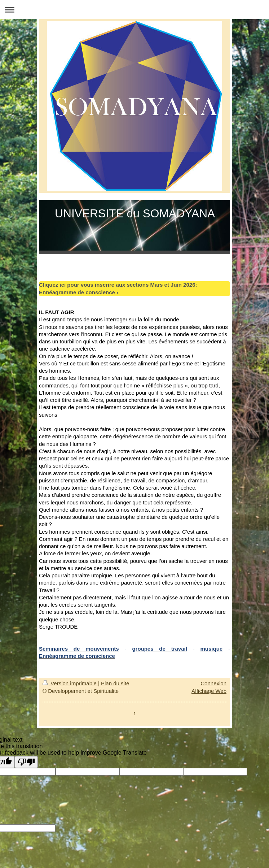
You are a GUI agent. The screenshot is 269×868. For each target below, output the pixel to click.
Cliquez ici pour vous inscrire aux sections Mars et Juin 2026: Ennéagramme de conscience (118, 288)
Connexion (213, 683)
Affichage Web (209, 691)
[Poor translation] (26, 762)
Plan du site (115, 683)
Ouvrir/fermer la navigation (134, 10)
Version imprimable (70, 683)
